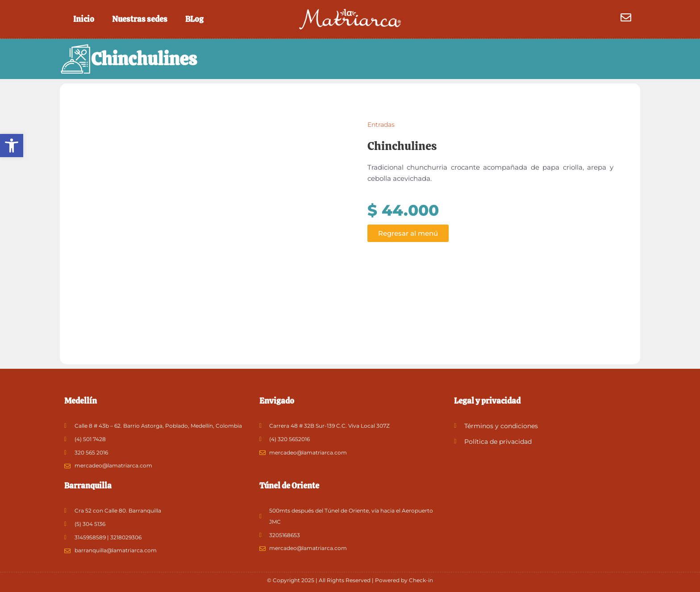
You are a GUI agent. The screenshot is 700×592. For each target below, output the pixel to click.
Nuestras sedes (140, 19)
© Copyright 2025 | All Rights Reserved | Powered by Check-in (350, 580)
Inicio (84, 19)
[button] (12, 146)
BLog (194, 19)
